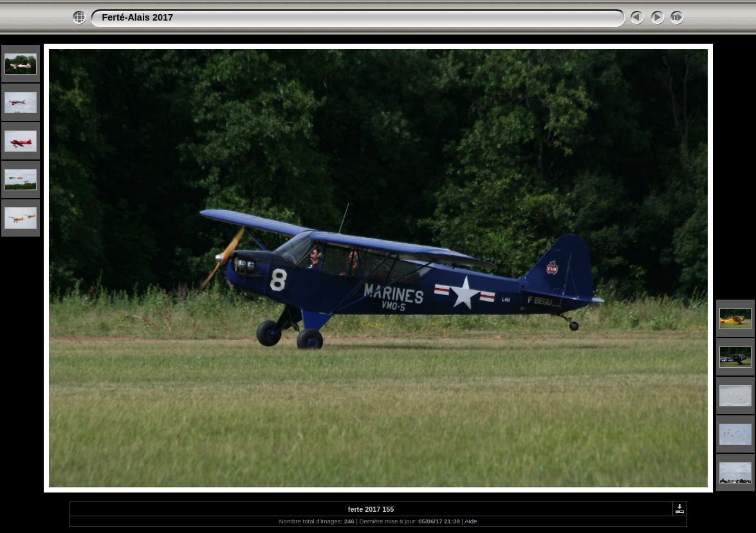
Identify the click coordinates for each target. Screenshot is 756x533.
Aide (471, 521)
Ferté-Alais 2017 (138, 17)
